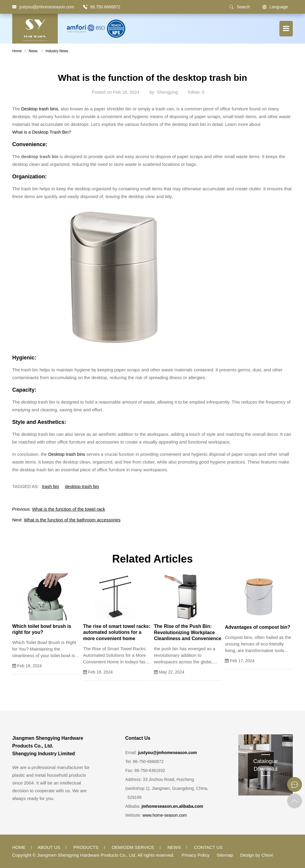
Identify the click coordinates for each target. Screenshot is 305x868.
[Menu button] (286, 29)
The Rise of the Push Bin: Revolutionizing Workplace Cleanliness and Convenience (188, 633)
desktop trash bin (82, 486)
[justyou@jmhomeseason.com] (43, 7)
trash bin (51, 486)
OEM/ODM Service (133, 847)
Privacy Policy (196, 855)
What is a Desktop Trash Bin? (42, 132)
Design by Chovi (257, 855)
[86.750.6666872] (85, 7)
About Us (49, 847)
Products (86, 847)
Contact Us (208, 847)
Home (17, 51)
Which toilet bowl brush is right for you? (42, 629)
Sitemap (225, 855)
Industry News (57, 51)
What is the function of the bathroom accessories (72, 520)
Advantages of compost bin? (258, 627)
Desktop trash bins (40, 109)
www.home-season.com (165, 815)
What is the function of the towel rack (69, 509)
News (33, 51)
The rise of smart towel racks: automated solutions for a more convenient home (117, 633)
